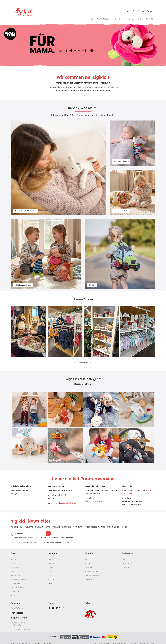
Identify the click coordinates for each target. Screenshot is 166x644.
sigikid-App (14, 559)
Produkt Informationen (18, 587)
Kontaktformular (26, 629)
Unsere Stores (52, 563)
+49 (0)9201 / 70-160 (19, 618)
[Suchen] (134, 11)
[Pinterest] (60, 608)
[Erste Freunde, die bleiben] (132, 193)
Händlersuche (15, 591)
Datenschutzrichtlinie (49, 542)
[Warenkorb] (150, 11)
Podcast (50, 567)
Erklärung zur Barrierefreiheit (94, 575)
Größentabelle (15, 567)
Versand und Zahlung (69, 503)
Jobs (49, 575)
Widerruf (88, 563)
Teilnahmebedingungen (92, 571)
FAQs (12, 571)
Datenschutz (89, 567)
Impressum (88, 579)
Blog (49, 571)
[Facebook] (50, 608)
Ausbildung (51, 579)
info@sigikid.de (17, 613)
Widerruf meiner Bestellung (95, 501)
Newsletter (14, 563)
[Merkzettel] (138, 11)
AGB (52, 537)
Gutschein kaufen (16, 583)
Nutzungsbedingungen (63, 542)
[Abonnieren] (49, 533)
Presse (50, 583)
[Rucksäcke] (120, 254)
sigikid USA (125, 567)
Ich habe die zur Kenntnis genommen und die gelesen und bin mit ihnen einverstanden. (44, 537)
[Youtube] (53, 608)
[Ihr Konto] (143, 11)
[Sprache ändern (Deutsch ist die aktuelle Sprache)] (129, 11)
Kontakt (13, 595)
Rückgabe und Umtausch (18, 579)
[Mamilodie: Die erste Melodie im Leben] (58, 168)
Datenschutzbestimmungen (27, 537)
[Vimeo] (57, 608)
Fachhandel (126, 559)
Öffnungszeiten (83, 362)
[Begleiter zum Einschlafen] (132, 143)
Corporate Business (128, 563)
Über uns (51, 559)
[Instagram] (64, 608)
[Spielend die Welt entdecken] (46, 254)
